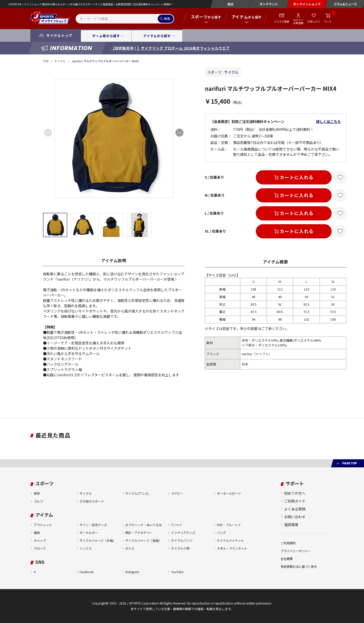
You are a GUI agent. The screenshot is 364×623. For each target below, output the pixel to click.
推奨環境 (291, 525)
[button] (179, 133)
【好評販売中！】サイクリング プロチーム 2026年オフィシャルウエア (170, 48)
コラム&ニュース (345, 4)
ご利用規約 (288, 543)
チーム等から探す (106, 36)
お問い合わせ (295, 517)
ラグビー (177, 493)
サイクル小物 (180, 548)
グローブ (40, 548)
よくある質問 (295, 509)
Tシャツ (177, 525)
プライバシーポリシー (296, 551)
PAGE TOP (349, 463)
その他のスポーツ (92, 501)
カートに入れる (297, 177)
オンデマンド (269, 4)
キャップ (40, 540)
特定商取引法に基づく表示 (299, 566)
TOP (46, 61)
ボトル (130, 548)
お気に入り (314, 21)
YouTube (177, 572)
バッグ (221, 533)
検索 (167, 19)
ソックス (86, 548)
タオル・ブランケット (232, 548)
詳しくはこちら (328, 121)
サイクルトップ (59, 35)
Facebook (87, 572)
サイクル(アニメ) (137, 493)
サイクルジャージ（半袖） (98, 540)
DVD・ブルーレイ (229, 525)
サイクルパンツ (182, 540)
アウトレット (43, 525)
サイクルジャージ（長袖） (143, 540)
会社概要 (287, 559)
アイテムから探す (157, 36)
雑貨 (37, 533)
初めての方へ (295, 493)
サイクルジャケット (230, 540)
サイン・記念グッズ (93, 525)
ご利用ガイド (295, 501)
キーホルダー (89, 533)
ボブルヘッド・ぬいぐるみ (144, 525)
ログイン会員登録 (298, 21)
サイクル (60, 61)
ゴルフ (38, 501)
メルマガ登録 (282, 21)
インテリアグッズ (183, 533)
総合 (231, 4)
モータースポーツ (229, 493)
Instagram (132, 572)
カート (328, 21)
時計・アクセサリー (139, 533)
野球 (37, 493)
